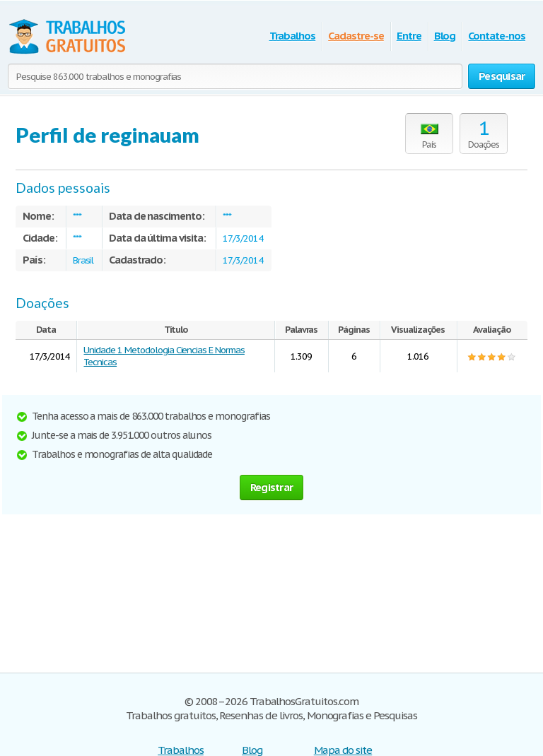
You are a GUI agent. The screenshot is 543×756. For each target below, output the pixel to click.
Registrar (271, 487)
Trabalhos (293, 36)
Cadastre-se (356, 36)
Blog (445, 36)
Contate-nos (497, 36)
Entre (409, 36)
